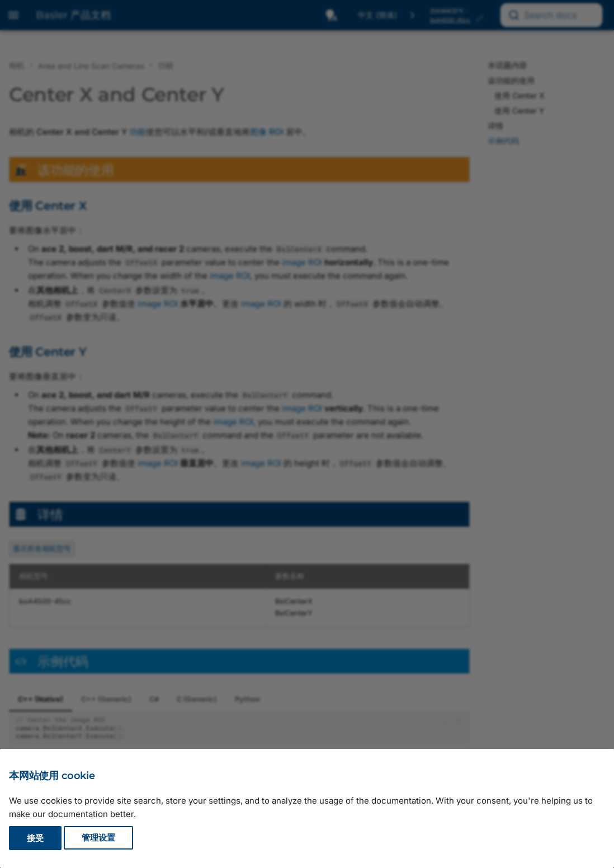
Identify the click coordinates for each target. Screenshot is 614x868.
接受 (35, 838)
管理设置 (98, 838)
